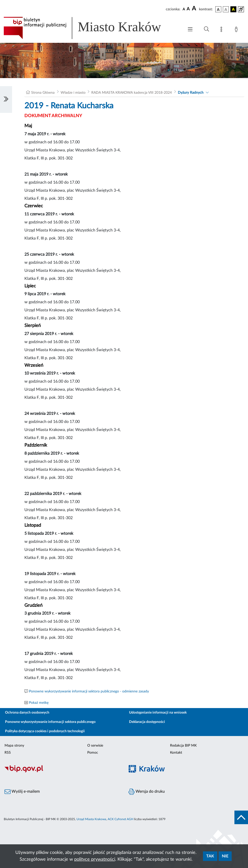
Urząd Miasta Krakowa (91, 819)
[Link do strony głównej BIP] (90, 28)
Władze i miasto (73, 93)
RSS (8, 753)
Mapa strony (14, 746)
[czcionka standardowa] (184, 9)
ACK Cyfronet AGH (120, 819)
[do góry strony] (241, 817)
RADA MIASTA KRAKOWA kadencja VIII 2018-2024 (132, 93)
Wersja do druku (147, 792)
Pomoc (93, 753)
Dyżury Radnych (191, 93)
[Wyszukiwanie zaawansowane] (206, 29)
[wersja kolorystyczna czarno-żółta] (233, 9)
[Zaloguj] (237, 30)
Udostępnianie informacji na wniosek (158, 713)
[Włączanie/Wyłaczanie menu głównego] (190, 30)
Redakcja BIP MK (183, 746)
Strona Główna (43, 93)
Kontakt (176, 753)
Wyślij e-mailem (22, 792)
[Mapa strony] (222, 30)
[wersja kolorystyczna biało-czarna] (226, 9)
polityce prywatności (95, 859)
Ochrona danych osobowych (27, 713)
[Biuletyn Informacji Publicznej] (62, 772)
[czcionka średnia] (188, 9)
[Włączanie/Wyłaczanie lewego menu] (6, 99)
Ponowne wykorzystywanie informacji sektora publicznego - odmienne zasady (89, 691)
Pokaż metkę (39, 703)
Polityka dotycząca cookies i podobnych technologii (45, 731)
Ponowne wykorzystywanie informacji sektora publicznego (50, 722)
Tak (210, 856)
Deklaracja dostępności (147, 722)
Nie (225, 856)
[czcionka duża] (195, 9)
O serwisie (95, 746)
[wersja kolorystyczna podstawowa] (218, 9)
